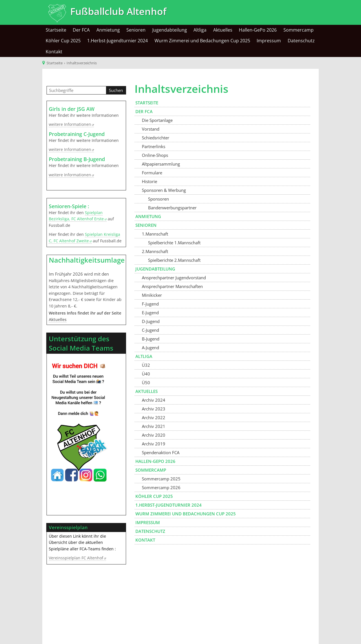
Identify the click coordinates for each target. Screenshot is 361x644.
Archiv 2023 (154, 409)
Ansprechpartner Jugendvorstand (174, 278)
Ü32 (146, 365)
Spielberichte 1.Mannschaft (174, 243)
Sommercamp (299, 30)
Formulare (152, 173)
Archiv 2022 (154, 417)
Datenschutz (301, 41)
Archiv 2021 (154, 426)
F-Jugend (150, 304)
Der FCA (81, 30)
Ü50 (146, 383)
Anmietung (108, 30)
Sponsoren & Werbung (164, 190)
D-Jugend (151, 321)
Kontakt (54, 52)
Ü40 (146, 374)
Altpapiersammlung (161, 164)
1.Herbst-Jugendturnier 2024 (117, 41)
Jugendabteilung (170, 30)
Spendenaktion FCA (161, 452)
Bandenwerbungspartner (172, 208)
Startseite (56, 30)
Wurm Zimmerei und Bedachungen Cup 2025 (202, 41)
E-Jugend (150, 313)
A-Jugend (150, 348)
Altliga (200, 30)
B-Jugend (151, 339)
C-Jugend (150, 330)
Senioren (136, 30)
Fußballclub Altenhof (117, 11)
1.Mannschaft (155, 234)
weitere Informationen (70, 124)
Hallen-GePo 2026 (258, 30)
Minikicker (152, 295)
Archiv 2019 (154, 444)
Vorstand (151, 129)
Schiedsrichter (156, 138)
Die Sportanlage (157, 120)
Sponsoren (159, 199)
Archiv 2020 (154, 435)
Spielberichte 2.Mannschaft (174, 260)
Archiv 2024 (154, 400)
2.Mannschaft (155, 251)
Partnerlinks (154, 146)
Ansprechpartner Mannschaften (172, 286)
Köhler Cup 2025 (63, 41)
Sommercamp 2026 (161, 487)
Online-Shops (155, 155)
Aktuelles (223, 30)
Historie (149, 181)
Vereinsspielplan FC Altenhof (76, 558)
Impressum (269, 41)
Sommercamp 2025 (161, 479)
